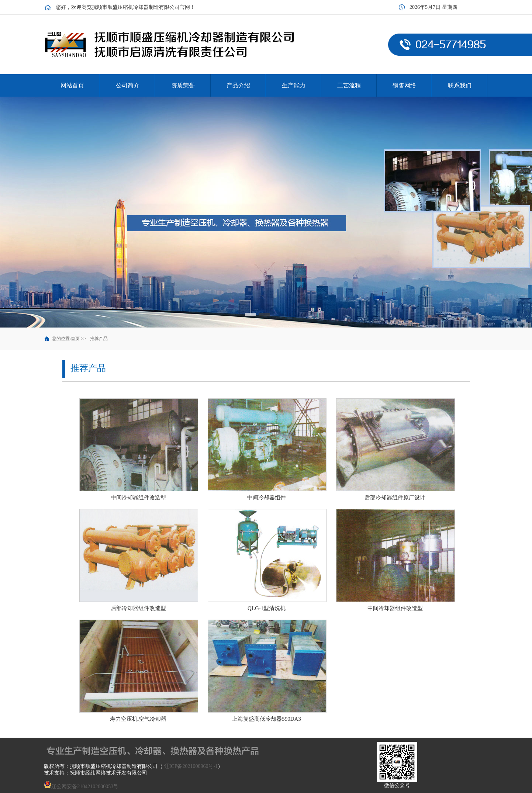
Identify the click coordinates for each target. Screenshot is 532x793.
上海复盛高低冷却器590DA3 (267, 719)
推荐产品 (99, 339)
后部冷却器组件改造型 (138, 608)
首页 (75, 339)
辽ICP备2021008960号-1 (191, 766)
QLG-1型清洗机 (267, 608)
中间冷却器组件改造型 (138, 498)
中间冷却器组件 (267, 498)
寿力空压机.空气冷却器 (138, 719)
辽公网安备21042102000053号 (81, 787)
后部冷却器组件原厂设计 (395, 498)
